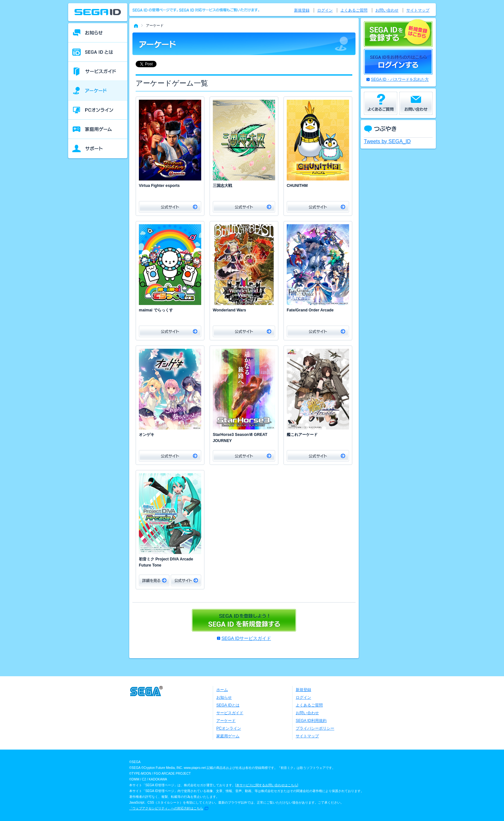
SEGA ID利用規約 (311, 721)
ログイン (325, 10)
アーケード (226, 721)
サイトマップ (418, 10)
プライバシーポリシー (315, 728)
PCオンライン (229, 728)
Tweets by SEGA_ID (387, 141)
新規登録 (302, 10)
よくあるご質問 (354, 10)
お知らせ (224, 697)
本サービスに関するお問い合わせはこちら (267, 785)
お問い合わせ (387, 10)
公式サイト (170, 207)
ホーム (222, 690)
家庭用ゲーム (228, 736)
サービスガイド (230, 713)
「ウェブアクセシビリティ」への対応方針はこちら (166, 808)
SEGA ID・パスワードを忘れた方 (400, 79)
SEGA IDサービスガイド (246, 638)
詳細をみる (154, 580)
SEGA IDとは (228, 705)
